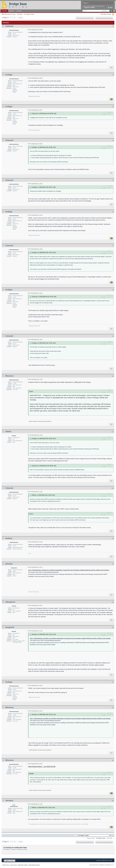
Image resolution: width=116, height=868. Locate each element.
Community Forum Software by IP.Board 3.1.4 (101, 865)
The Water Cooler (29, 14)
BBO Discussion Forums (9, 14)
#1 (113, 26)
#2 (113, 75)
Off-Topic (20, 14)
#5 (113, 180)
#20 (113, 801)
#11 (113, 432)
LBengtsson (10, 602)
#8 (113, 290)
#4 (113, 140)
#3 (113, 107)
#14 (113, 564)
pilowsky (9, 564)
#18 (113, 708)
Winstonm (9, 376)
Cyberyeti (9, 26)
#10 (113, 376)
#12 (113, 488)
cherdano (9, 801)
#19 (113, 760)
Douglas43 (10, 627)
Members (12, 11)
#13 (113, 539)
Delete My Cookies (23, 865)
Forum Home (13, 865)
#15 (113, 602)
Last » (21, 18)
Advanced (114, 11)
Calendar (19, 11)
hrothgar (9, 75)
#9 (113, 336)
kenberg (9, 538)
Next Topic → (110, 838)
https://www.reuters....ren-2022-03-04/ (42, 766)
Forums (4, 11)
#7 (113, 246)
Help (110, 8)
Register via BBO (90, 7)
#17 (113, 682)
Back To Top (6, 865)
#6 (113, 212)
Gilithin (8, 432)
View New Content (106, 14)
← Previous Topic (90, 838)
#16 (113, 627)
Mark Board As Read (34, 865)
